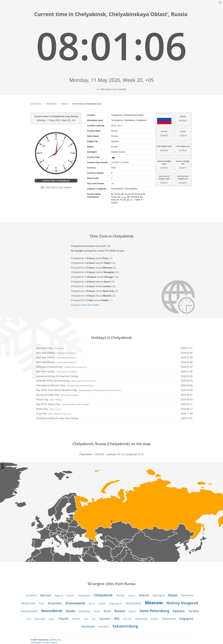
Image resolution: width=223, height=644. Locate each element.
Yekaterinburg (125, 626)
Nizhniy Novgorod (182, 603)
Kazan (173, 595)
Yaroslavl (103, 626)
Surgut (52, 619)
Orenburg (84, 611)
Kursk (92, 603)
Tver (94, 619)
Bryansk (70, 596)
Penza (97, 611)
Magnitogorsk (116, 604)
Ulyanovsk (141, 619)
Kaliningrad (159, 595)
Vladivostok (169, 619)
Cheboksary (84, 595)
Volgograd (186, 619)
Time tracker (36, 643)
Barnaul (46, 595)
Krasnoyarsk (75, 603)
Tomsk (76, 619)
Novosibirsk (52, 611)
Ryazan (132, 611)
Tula (86, 619)
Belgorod (59, 596)
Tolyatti (63, 619)
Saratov (194, 611)
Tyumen (105, 619)
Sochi (29, 619)
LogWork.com (55, 640)
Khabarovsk (28, 603)
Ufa (116, 618)
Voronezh (88, 626)
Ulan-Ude (127, 619)
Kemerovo (187, 595)
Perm (107, 611)
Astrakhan (31, 595)
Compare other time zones (85, 305)
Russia (64, 104)
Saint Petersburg (154, 611)
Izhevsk (144, 595)
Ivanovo (132, 596)
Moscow (154, 603)
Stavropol (40, 619)
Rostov (120, 611)
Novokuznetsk (29, 611)
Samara (179, 611)
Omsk (70, 611)
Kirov (42, 603)
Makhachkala (133, 603)
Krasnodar (55, 603)
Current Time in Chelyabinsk (56, 181)
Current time (36, 104)
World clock (51, 104)
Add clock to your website (113, 89)
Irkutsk (120, 595)
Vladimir (155, 619)
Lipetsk (102, 603)
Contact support (50, 643)
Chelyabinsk (103, 595)
